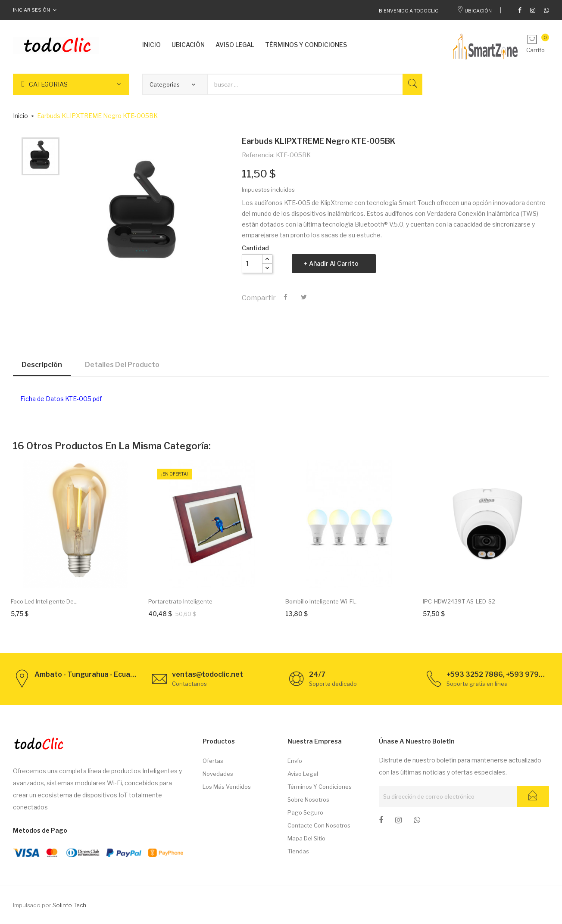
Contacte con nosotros (319, 825)
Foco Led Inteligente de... (44, 601)
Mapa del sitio (306, 838)
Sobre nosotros (308, 800)
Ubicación (474, 11)
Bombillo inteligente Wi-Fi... (322, 601)
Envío (295, 761)
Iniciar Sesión (31, 10)
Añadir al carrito (334, 263)
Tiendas (298, 851)
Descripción (42, 365)
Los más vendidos (227, 787)
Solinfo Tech (69, 905)
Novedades (218, 774)
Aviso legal (303, 774)
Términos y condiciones (320, 787)
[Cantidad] (252, 264)
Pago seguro (305, 812)
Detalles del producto (122, 365)
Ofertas (213, 761)
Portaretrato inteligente (180, 601)
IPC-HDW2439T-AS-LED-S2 (459, 601)
